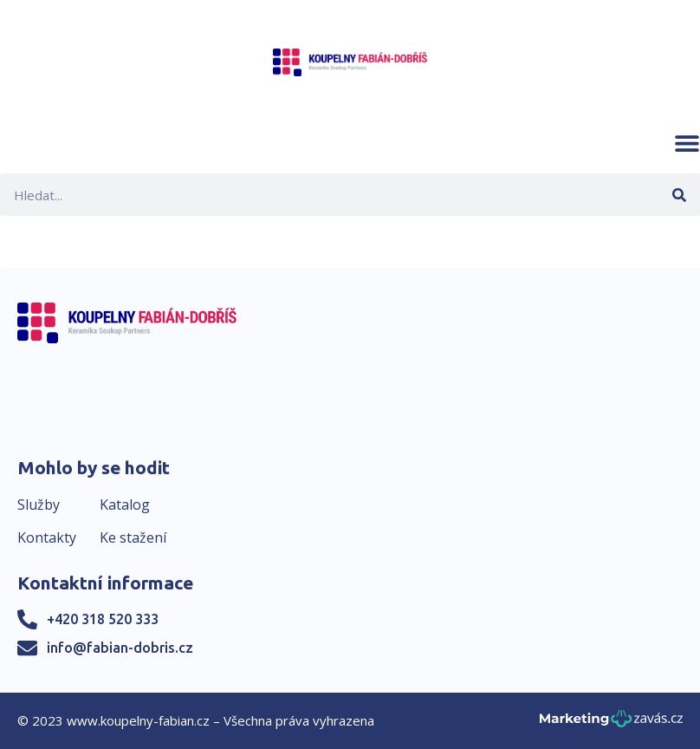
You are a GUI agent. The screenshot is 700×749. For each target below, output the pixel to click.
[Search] (679, 195)
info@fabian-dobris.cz (120, 648)
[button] (687, 143)
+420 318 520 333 (103, 619)
